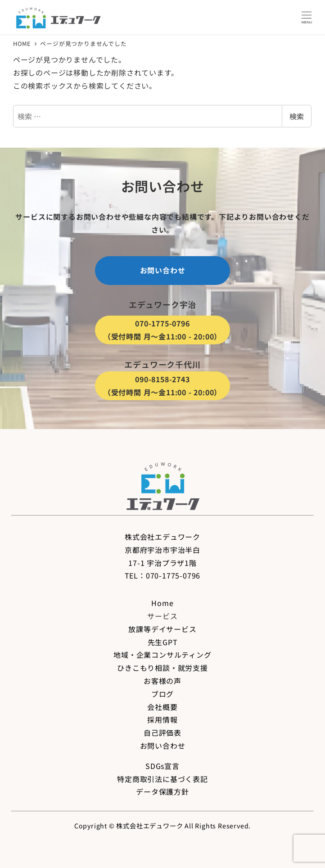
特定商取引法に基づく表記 (162, 779)
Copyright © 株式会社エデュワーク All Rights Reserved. (162, 826)
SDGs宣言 (162, 766)
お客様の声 (162, 681)
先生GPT (163, 642)
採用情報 (162, 719)
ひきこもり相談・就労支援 (162, 668)
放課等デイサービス (162, 629)
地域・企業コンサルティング (162, 655)
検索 (297, 116)
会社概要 (162, 707)
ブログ (162, 694)
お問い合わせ (163, 746)
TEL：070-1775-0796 (163, 575)
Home (162, 603)
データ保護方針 (162, 791)
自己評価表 (162, 732)
